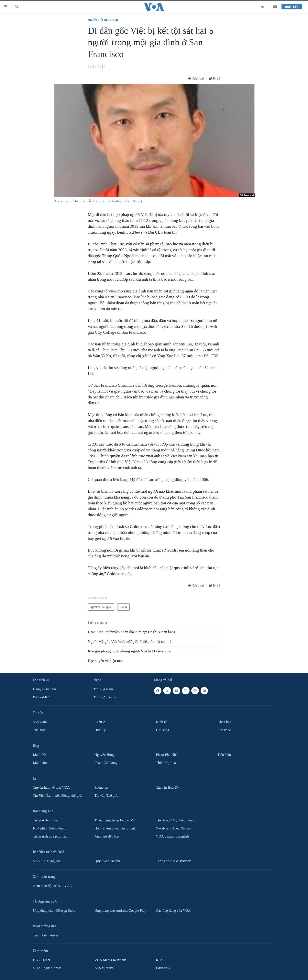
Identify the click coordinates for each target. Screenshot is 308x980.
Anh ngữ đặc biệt (107, 836)
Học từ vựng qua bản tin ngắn (116, 828)
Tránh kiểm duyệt (46, 935)
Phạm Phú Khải (167, 755)
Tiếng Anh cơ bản (46, 820)
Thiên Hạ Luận (167, 763)
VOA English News (47, 968)
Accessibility (104, 968)
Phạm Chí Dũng (106, 763)
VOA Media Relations (110, 960)
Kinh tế (161, 722)
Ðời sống (163, 730)
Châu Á (100, 722)
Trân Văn (224, 755)
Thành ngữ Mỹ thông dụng (175, 820)
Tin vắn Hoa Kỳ (167, 788)
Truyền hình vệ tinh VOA (51, 788)
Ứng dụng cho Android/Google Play (120, 910)
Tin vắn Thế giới (106, 796)
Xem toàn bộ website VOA (52, 886)
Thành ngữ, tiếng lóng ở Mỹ (115, 820)
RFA (159, 960)
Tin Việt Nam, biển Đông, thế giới (58, 796)
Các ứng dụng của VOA (173, 910)
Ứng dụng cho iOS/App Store (54, 910)
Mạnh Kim (41, 755)
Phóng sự (101, 788)
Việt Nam (40, 722)
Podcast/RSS (42, 697)
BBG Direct (42, 960)
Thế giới (39, 730)
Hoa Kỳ (100, 730)
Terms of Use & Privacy (173, 861)
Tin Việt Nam (103, 689)
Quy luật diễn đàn (107, 861)
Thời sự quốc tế (105, 697)
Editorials (163, 968)
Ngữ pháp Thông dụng (49, 828)
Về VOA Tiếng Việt (47, 861)
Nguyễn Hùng (104, 755)
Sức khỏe (224, 730)
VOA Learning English (172, 836)
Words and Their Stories (173, 828)
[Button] (196, 79)
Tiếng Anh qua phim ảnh (51, 836)
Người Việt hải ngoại (103, 20)
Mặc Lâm (40, 763)
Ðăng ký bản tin (44, 689)
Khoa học (224, 722)
